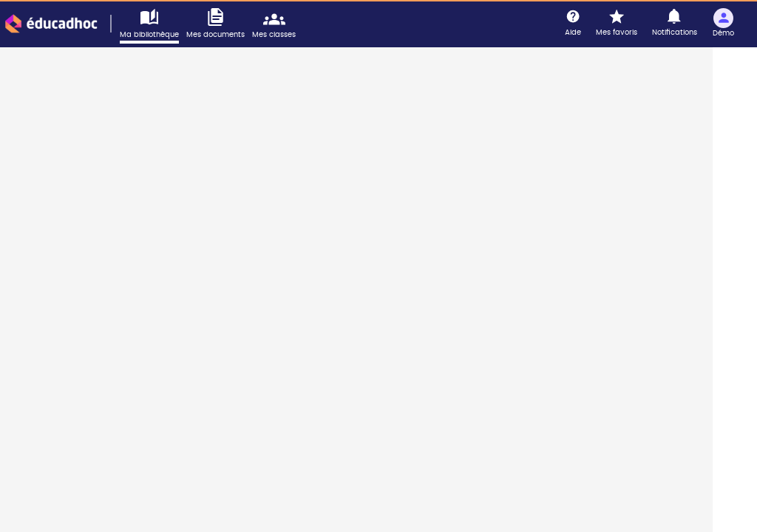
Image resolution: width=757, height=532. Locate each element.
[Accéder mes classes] (278, 24)
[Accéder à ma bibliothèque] (153, 26)
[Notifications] (675, 24)
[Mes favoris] (617, 24)
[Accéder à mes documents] (219, 24)
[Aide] (573, 24)
